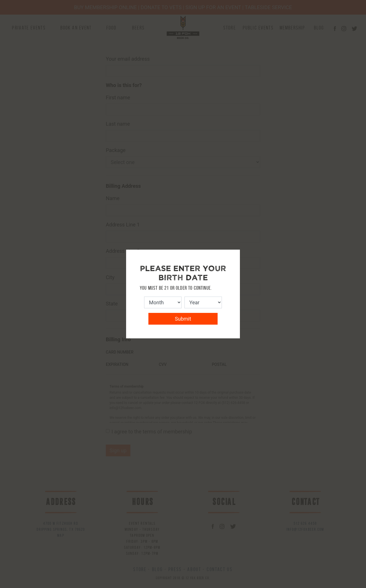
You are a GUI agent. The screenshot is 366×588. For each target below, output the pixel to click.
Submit (183, 319)
